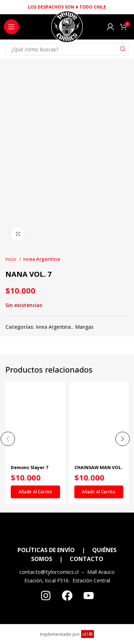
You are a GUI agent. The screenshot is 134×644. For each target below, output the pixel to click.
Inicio (11, 259)
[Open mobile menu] (11, 27)
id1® (88, 634)
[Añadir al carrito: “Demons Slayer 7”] (35, 492)
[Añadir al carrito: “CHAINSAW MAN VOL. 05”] (99, 492)
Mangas (84, 327)
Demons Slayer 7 (29, 468)
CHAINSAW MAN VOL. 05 (98, 470)
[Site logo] (67, 29)
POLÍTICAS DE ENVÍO (46, 550)
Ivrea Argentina (42, 259)
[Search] (67, 49)
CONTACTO (86, 559)
